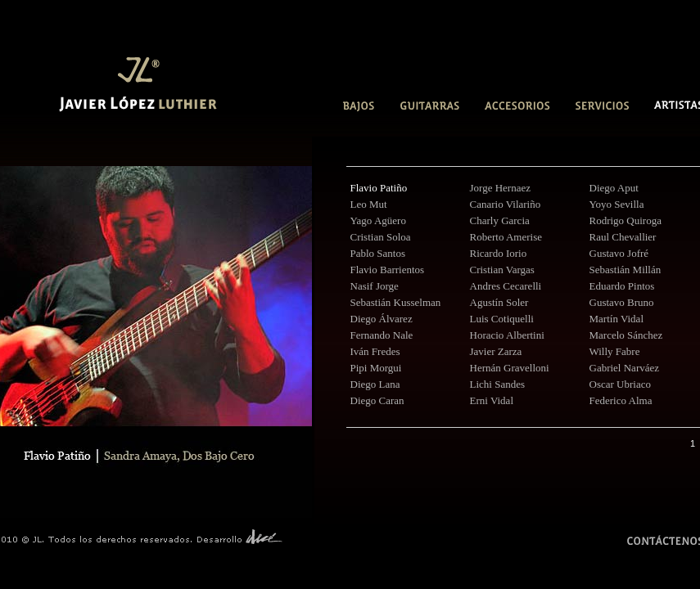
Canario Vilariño (506, 204)
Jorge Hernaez (500, 188)
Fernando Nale (382, 335)
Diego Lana (375, 384)
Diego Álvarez (382, 319)
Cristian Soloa (381, 237)
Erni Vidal (492, 400)
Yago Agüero (378, 220)
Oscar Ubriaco (620, 384)
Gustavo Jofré (619, 253)
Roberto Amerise (506, 237)
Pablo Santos (378, 253)
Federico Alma (621, 400)
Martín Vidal (617, 319)
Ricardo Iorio (499, 253)
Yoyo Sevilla (617, 204)
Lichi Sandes (498, 384)
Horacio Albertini (507, 335)
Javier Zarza (496, 351)
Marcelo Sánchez (626, 335)
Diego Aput (614, 188)
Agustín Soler (499, 302)
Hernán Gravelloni (510, 368)
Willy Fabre (615, 351)
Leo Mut (369, 204)
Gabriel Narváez (625, 368)
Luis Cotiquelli (502, 319)
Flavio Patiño (379, 188)
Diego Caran (377, 400)
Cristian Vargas (502, 270)
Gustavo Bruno (622, 302)
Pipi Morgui (376, 368)
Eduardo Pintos (622, 286)
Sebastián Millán (625, 270)
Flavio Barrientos (388, 270)
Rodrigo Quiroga (625, 220)
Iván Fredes (375, 351)
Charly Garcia (500, 220)
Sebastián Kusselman (396, 302)
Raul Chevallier (623, 237)
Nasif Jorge (375, 286)
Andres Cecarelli (506, 286)
